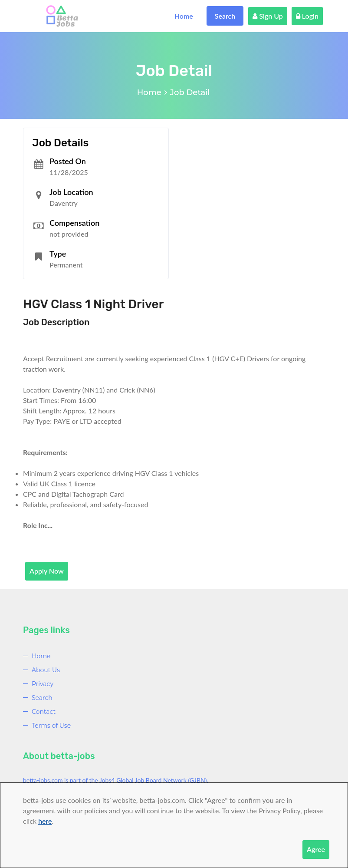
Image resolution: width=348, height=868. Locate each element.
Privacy (43, 684)
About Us (46, 670)
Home (184, 16)
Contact (44, 712)
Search (225, 16)
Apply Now (47, 571)
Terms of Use (51, 726)
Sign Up (268, 16)
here (45, 821)
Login (307, 16)
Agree (316, 849)
